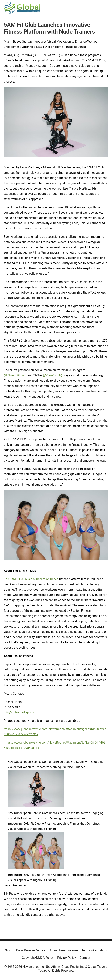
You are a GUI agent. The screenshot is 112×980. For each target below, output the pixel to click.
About (8, 950)
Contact (85, 958)
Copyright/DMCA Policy (38, 958)
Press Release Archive (31, 950)
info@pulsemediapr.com (20, 712)
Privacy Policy (67, 958)
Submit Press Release (63, 950)
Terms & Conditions (95, 950)
